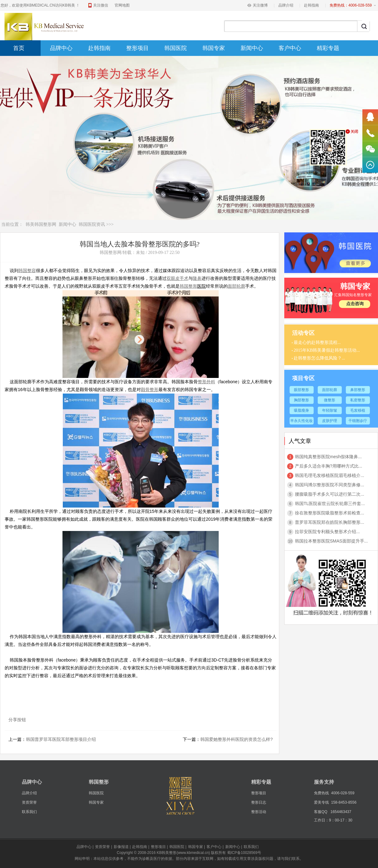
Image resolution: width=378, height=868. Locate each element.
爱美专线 (321, 802)
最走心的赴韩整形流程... (317, 342)
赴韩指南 (311, 5)
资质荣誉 (29, 802)
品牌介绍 (286, 5)
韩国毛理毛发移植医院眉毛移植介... (330, 475)
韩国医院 (176, 48)
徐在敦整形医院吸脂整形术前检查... (330, 513)
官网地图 (122, 5)
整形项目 (137, 48)
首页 (19, 48)
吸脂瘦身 (301, 410)
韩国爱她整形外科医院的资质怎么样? (236, 739)
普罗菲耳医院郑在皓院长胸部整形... (330, 522)
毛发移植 (358, 410)
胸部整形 (301, 400)
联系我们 (29, 812)
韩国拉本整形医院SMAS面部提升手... (331, 541)
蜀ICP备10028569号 (244, 853)
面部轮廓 (330, 390)
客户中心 (290, 48)
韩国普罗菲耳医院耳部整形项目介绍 (61, 739)
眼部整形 (301, 390)
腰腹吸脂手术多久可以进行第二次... (330, 494)
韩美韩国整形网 (41, 224)
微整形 (330, 400)
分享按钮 (17, 720)
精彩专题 (328, 48)
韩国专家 (214, 48)
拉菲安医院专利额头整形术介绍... (327, 532)
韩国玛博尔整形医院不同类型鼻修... (330, 485)
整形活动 (259, 812)
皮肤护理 (330, 421)
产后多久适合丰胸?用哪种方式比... (328, 466)
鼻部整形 (358, 390)
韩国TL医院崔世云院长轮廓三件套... (330, 503)
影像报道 (121, 847)
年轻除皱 (330, 410)
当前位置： (12, 224)
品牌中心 (61, 48)
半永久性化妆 (301, 421)
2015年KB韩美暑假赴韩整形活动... (327, 350)
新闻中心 (252, 48)
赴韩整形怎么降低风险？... (319, 358)
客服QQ (321, 812)
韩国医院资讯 (92, 224)
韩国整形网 (111, 253)
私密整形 (358, 400)
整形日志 (259, 802)
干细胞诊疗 (358, 421)
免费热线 (321, 793)
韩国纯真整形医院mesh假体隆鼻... (328, 457)
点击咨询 (355, 304)
